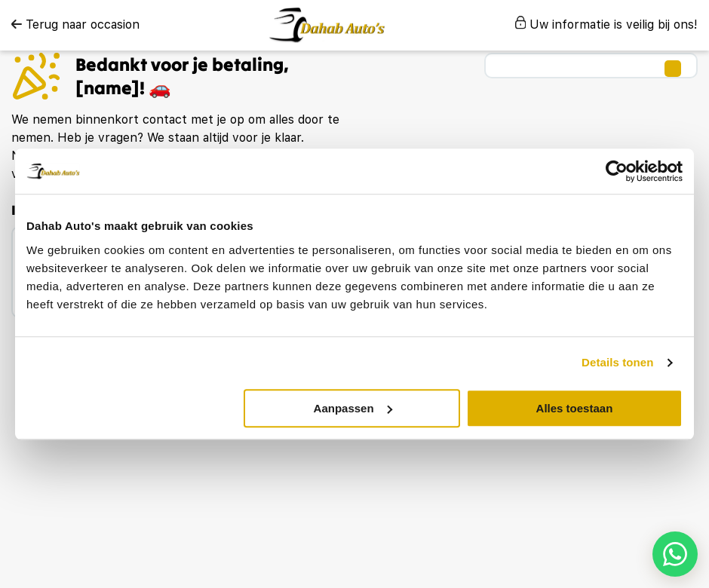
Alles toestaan (575, 408)
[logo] (327, 25)
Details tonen (617, 362)
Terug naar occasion (75, 24)
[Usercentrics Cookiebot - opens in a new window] (617, 171)
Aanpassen (353, 408)
